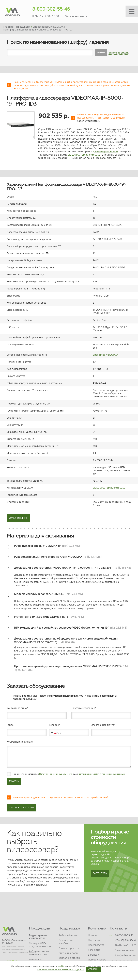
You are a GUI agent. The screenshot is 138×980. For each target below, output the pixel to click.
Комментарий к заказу (20, 742)
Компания (97, 928)
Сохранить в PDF (18, 518)
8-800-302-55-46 (51, 9)
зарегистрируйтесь (89, 121)
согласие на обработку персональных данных (102, 774)
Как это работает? (119, 53)
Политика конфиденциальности (14, 949)
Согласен (94, 969)
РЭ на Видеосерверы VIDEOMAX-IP (37, 546)
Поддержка (69, 928)
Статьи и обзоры (68, 953)
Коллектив (94, 950)
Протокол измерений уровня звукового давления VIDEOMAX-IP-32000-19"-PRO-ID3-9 (71, 666)
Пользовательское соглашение (13, 946)
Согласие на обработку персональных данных (19, 952)
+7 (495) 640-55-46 (125, 940)
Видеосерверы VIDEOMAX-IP (38, 937)
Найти (101, 53)
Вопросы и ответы (69, 958)
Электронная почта (103, 725)
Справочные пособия (66, 942)
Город (10, 725)
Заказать (14, 781)
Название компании (83, 708)
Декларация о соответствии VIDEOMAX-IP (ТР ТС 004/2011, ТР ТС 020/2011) (64, 568)
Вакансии (94, 955)
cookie (61, 966)
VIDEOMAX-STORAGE (35, 961)
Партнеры (94, 940)
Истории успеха (97, 960)
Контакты (119, 928)
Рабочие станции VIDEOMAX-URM (39, 953)
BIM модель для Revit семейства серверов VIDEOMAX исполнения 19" (61, 628)
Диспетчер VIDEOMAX (106, 151)
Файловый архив (68, 935)
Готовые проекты (69, 948)
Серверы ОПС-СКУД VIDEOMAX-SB (40, 945)
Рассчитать (100, 873)
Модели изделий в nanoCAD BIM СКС (39, 594)
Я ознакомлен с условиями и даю (68, 774)
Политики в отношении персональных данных (61, 970)
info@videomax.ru (125, 955)
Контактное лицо (17, 708)
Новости (93, 935)
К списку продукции (22, 808)
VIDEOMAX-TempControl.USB (84, 155)
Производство (96, 945)
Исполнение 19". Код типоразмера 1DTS (41, 617)
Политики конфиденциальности (56, 774)
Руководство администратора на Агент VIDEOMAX (48, 557)
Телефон (54, 725)
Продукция (40, 928)
